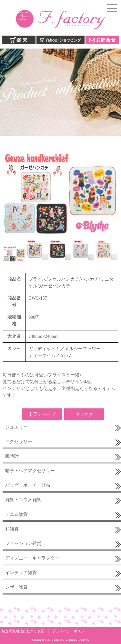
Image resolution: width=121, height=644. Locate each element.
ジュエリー (16, 427)
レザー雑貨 (16, 587)
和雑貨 (12, 529)
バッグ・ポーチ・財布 (28, 485)
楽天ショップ (42, 414)
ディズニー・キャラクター (32, 558)
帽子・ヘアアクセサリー (30, 471)
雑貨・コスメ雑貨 (23, 500)
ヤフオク (84, 414)
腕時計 (12, 456)
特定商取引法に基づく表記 (23, 631)
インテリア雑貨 (21, 573)
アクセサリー (19, 442)
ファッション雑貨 (23, 544)
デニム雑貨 (16, 514)
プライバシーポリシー (70, 631)
